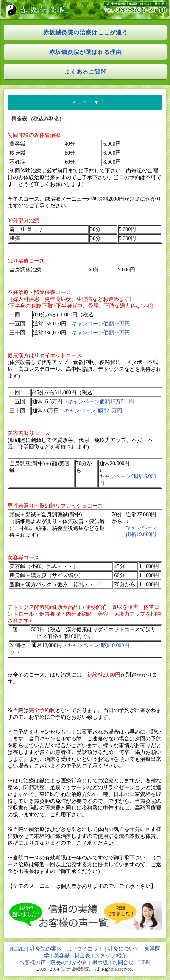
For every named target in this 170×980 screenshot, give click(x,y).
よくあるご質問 (86, 72)
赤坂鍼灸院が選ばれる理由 (86, 52)
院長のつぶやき (69, 962)
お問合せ (123, 962)
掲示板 (100, 962)
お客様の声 (33, 962)
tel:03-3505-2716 (132, 9)
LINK (144, 962)
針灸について (124, 949)
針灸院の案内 (46, 949)
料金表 (82, 956)
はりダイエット (85, 949)
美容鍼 (62, 956)
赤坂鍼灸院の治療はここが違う (86, 32)
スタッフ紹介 (111, 956)
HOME (18, 949)
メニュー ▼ (85, 102)
